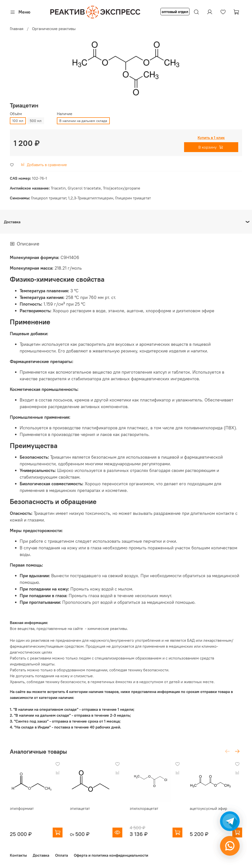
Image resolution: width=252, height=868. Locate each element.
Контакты (18, 855)
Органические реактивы (54, 29)
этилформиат (22, 808)
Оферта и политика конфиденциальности (111, 855)
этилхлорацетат (144, 808)
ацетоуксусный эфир (208, 808)
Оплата (62, 855)
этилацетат (80, 808)
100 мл (18, 121)
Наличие (65, 114)
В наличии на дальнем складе (83, 121)
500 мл (36, 121)
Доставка (41, 855)
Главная (17, 29)
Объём (16, 114)
